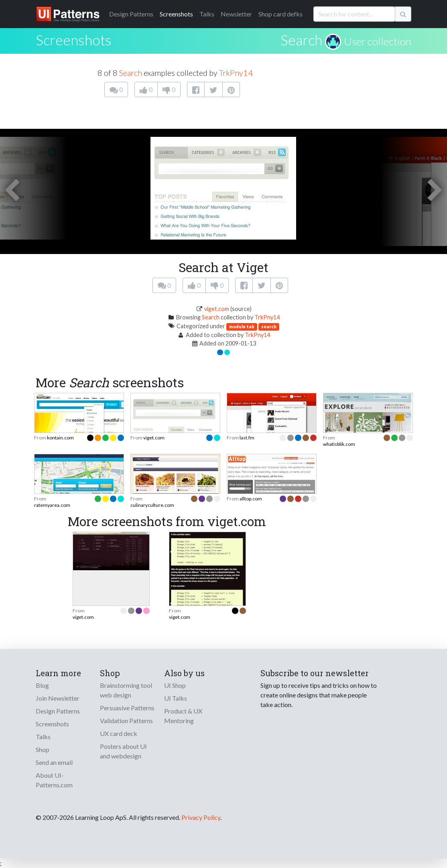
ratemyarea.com (52, 505)
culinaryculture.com (152, 505)
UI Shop (175, 685)
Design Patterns (58, 711)
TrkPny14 (236, 73)
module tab (242, 326)
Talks (207, 14)
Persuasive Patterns (127, 708)
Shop (43, 749)
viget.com (217, 309)
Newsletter (236, 14)
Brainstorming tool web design (126, 690)
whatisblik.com (339, 444)
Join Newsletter (58, 698)
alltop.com (251, 499)
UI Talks (176, 698)
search (269, 326)
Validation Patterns (126, 721)
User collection (378, 41)
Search (301, 40)
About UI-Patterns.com (54, 780)
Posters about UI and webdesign (123, 751)
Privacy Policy (201, 817)
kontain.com (60, 438)
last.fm (247, 438)
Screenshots (176, 14)
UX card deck (119, 733)
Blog (42, 685)
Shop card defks (280, 14)
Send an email (54, 762)
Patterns (131, 14)
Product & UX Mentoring (183, 716)
